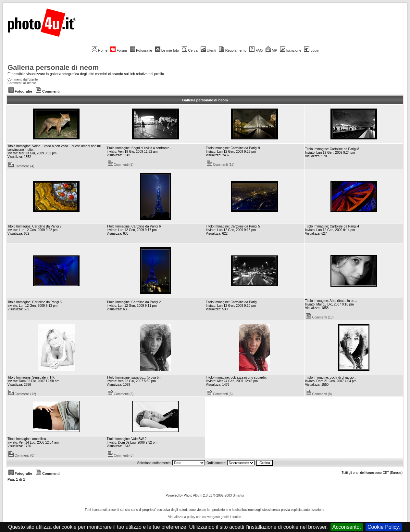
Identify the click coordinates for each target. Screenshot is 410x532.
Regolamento (233, 50)
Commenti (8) (319, 394)
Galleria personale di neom (53, 67)
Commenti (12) (22, 394)
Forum (119, 50)
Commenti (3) (121, 394)
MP (271, 50)
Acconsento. (347, 527)
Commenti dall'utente (23, 79)
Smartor (239, 495)
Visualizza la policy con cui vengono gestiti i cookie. (205, 517)
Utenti (208, 50)
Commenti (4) (21, 166)
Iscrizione (291, 50)
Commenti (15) (221, 165)
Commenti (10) (320, 317)
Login (312, 50)
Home (100, 50)
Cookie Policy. (384, 527)
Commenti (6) (220, 394)
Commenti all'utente (22, 83)
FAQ (256, 50)
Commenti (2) (121, 165)
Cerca (190, 50)
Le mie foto (167, 50)
